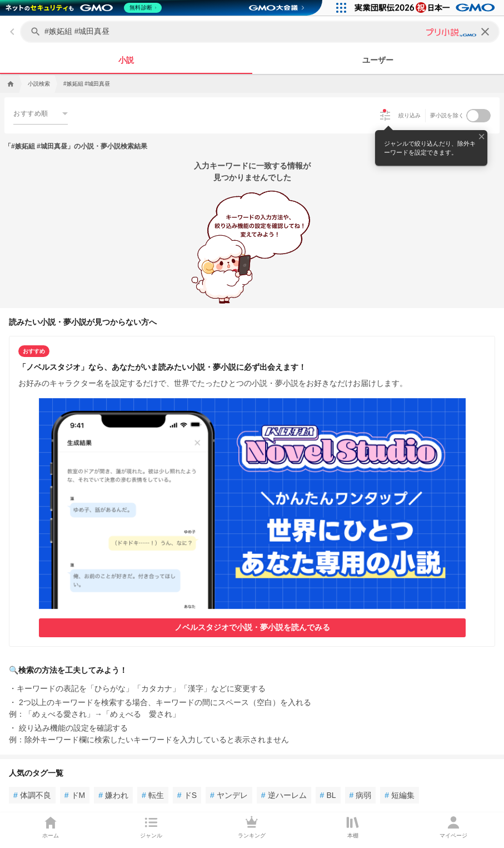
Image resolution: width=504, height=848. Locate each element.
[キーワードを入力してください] (261, 32)
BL (328, 795)
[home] (9, 84)
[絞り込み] (385, 116)
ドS (187, 795)
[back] (12, 32)
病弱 (361, 795)
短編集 (400, 795)
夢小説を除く (447, 115)
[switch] (478, 116)
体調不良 (32, 795)
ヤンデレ (229, 795)
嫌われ (113, 795)
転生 (153, 795)
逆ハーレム (284, 795)
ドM (75, 795)
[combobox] (41, 113)
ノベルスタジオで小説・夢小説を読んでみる (252, 627)
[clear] (485, 32)
